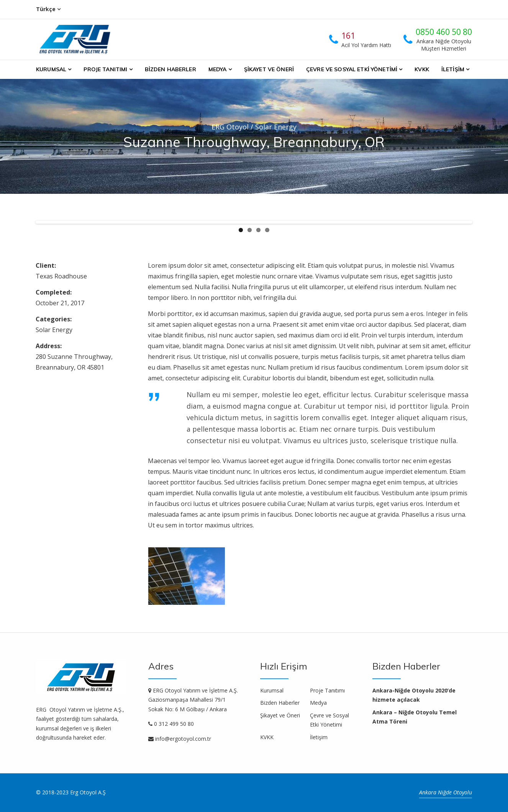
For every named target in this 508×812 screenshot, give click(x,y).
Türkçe (46, 9)
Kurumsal (51, 69)
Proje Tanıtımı (105, 69)
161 (348, 36)
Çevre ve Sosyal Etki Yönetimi (352, 69)
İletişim (453, 69)
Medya (218, 69)
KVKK (422, 69)
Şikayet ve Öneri (269, 69)
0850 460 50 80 (444, 32)
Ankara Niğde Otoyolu (446, 792)
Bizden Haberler (170, 69)
